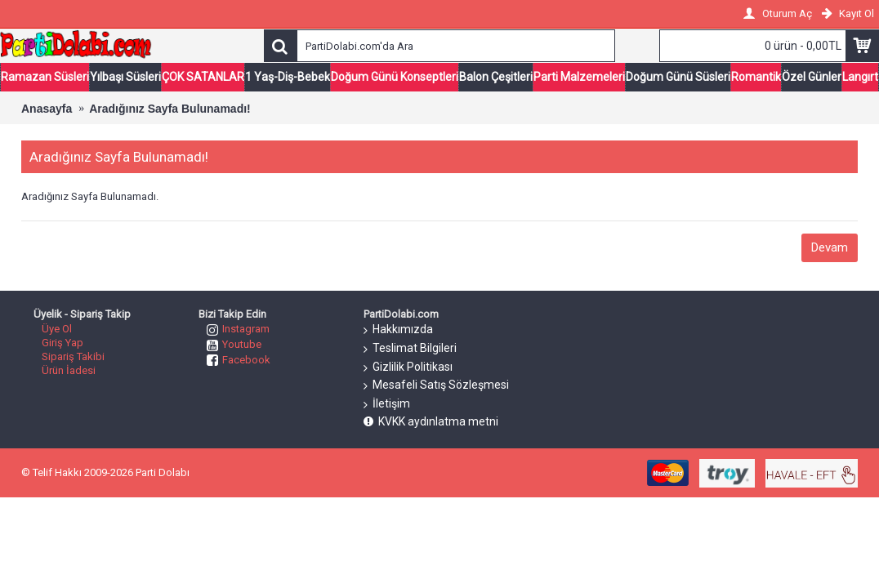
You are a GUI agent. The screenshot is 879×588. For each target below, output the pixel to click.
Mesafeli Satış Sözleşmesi (436, 385)
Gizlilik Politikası (408, 367)
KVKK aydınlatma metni (431, 422)
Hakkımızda (398, 330)
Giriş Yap (62, 343)
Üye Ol (57, 329)
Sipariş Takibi (73, 356)
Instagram (238, 329)
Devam (830, 247)
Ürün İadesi (69, 370)
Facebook (239, 360)
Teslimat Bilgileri (410, 349)
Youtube (234, 344)
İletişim (387, 404)
